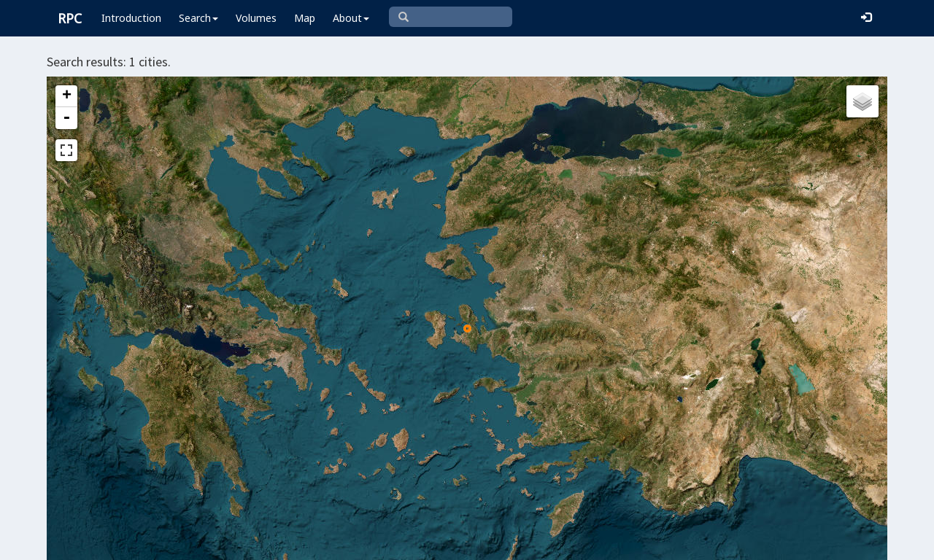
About (351, 18)
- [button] (66, 118)
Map (305, 18)
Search (198, 18)
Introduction (131, 18)
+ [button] (67, 96)
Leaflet (362, 542)
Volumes (256, 18)
